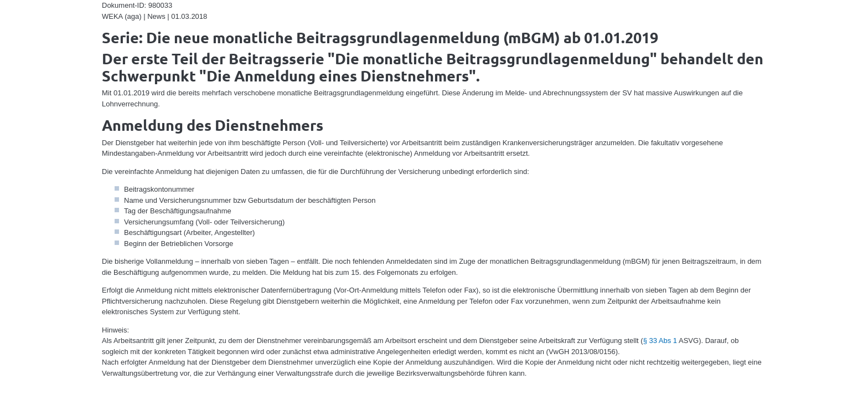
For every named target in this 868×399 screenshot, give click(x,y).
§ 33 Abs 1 (660, 341)
